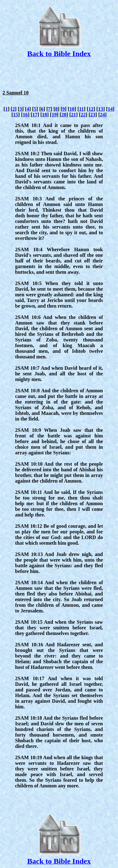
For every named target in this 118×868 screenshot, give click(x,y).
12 (91, 109)
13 (101, 109)
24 (102, 115)
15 (16, 115)
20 (64, 115)
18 (45, 115)
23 (93, 115)
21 (73, 115)
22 (83, 115)
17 (35, 115)
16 (25, 115)
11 (81, 109)
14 (110, 109)
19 (54, 115)
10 (72, 109)
